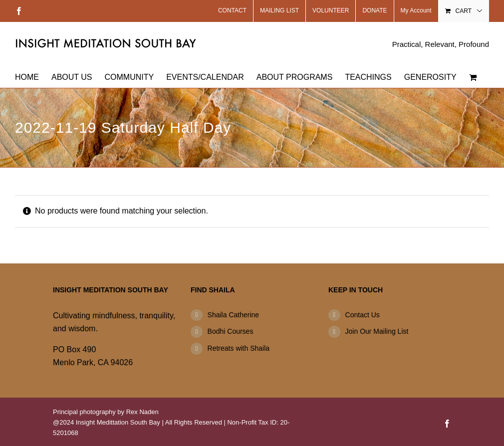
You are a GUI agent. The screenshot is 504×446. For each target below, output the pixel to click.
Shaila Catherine (234, 315)
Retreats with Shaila (239, 348)
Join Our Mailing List (377, 331)
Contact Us (363, 315)
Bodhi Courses (231, 331)
